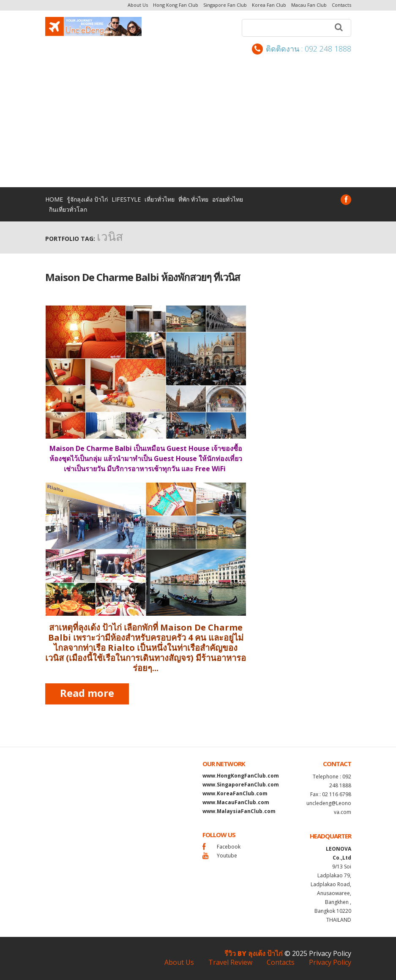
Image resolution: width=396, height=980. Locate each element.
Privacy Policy (330, 953)
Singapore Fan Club (225, 5)
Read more (87, 693)
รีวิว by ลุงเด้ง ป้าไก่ (254, 953)
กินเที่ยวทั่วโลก (68, 209)
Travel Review (230, 962)
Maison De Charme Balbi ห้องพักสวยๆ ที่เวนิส (143, 277)
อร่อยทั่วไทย (228, 199)
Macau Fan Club (309, 5)
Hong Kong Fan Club (176, 5)
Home (54, 199)
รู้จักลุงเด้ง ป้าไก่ (87, 199)
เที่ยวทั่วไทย (160, 199)
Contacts (341, 5)
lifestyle (126, 199)
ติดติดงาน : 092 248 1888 (302, 49)
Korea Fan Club (269, 5)
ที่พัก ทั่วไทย (193, 199)
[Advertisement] (198, 118)
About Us (138, 5)
